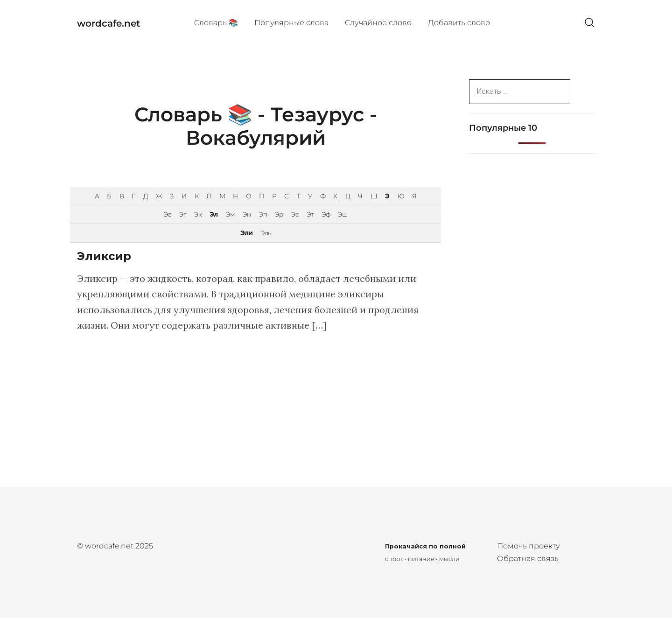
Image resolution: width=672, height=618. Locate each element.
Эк (198, 214)
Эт (310, 214)
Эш (343, 214)
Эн (247, 214)
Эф (326, 214)
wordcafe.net (108, 23)
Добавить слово (459, 23)
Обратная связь (528, 558)
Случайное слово (378, 23)
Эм (230, 214)
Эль (266, 233)
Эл (213, 214)
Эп (263, 214)
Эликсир (104, 256)
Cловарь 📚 (216, 23)
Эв (168, 214)
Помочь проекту (528, 546)
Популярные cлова (291, 23)
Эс (295, 214)
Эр (279, 214)
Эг (182, 214)
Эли (246, 233)
